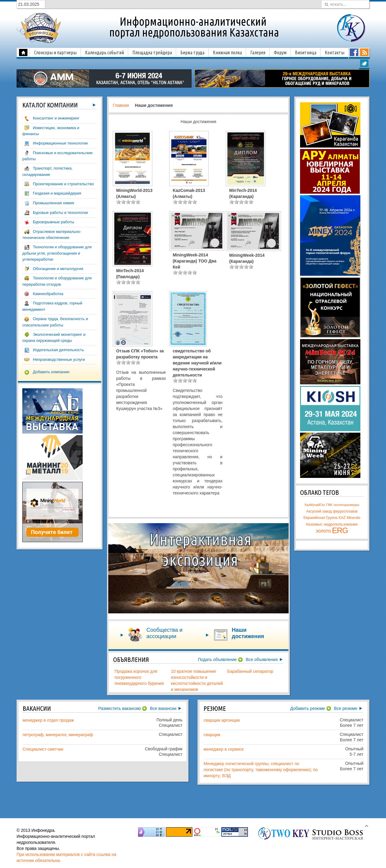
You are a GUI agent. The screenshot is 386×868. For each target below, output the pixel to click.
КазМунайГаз (315, 505)
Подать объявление (217, 660)
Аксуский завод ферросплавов (332, 511)
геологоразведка (346, 505)
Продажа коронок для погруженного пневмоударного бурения (139, 677)
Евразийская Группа (320, 518)
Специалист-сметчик (43, 749)
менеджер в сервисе (224, 749)
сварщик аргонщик (222, 720)
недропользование (341, 524)
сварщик (212, 735)
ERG (340, 530)
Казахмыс (314, 524)
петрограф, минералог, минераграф (58, 735)
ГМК (329, 505)
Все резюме (346, 708)
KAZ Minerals (350, 518)
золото (323, 531)
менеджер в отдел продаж (48, 720)
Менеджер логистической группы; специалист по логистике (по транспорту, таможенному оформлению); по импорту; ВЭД (261, 770)
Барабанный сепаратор (250, 671)
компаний (50, 105)
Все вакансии (163, 708)
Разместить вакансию (120, 708)
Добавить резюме (307, 708)
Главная (121, 105)
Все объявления (262, 660)
